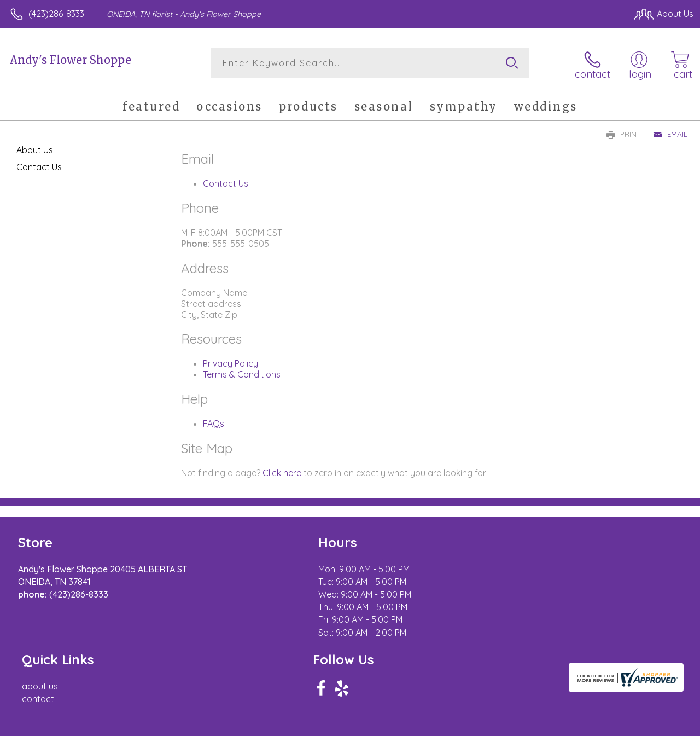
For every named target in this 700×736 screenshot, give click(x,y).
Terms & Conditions (242, 372)
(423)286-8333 (56, 14)
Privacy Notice (509, 725)
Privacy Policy (231, 361)
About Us (35, 148)
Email (670, 132)
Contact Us (226, 181)
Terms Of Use (444, 725)
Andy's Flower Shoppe (71, 60)
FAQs (214, 421)
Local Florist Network (587, 725)
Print (624, 132)
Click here (282, 471)
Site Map (654, 725)
